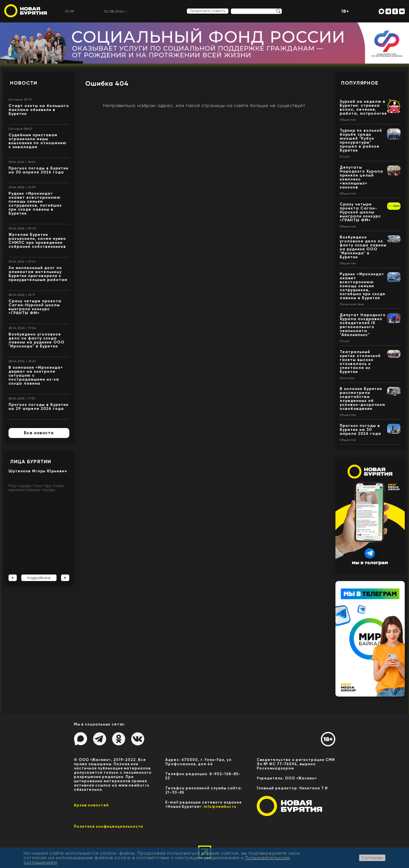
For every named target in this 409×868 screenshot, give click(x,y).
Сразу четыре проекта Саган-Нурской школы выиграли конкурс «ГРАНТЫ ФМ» (35, 307)
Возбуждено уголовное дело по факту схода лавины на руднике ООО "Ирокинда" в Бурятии (36, 340)
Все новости (39, 433)
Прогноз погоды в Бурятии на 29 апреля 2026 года (38, 407)
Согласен (372, 858)
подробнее (39, 578)
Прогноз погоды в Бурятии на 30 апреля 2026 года (38, 170)
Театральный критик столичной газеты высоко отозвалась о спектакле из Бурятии (360, 362)
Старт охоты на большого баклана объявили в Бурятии (39, 110)
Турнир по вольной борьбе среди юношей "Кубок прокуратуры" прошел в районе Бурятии (361, 140)
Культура (347, 378)
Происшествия (352, 304)
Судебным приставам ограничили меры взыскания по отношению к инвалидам (37, 141)
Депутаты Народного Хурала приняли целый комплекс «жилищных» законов (361, 177)
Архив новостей (91, 805)
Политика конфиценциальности (108, 826)
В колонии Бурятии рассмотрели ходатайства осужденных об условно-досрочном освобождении (362, 399)
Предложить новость (208, 11)
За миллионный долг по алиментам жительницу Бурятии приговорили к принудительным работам (38, 274)
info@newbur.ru (220, 807)
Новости (24, 83)
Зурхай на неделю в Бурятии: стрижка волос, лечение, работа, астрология (363, 107)
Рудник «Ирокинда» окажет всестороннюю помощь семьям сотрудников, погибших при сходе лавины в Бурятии (35, 203)
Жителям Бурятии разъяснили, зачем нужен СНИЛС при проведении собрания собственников (37, 241)
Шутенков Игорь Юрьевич (38, 471)
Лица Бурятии (31, 462)
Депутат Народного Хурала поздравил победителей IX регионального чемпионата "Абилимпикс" (363, 325)
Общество (348, 120)
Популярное (360, 83)
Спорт (345, 157)
